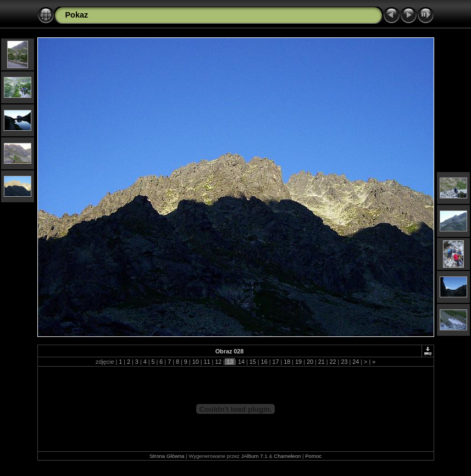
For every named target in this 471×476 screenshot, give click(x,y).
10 (196, 362)
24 (356, 362)
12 (218, 362)
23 (344, 362)
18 (287, 362)
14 (241, 362)
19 (298, 362)
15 (253, 362)
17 (275, 362)
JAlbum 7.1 (254, 456)
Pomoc (313, 456)
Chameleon (287, 456)
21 (322, 362)
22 (333, 362)
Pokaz (77, 15)
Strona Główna (167, 456)
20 (310, 362)
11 (207, 362)
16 (264, 362)
